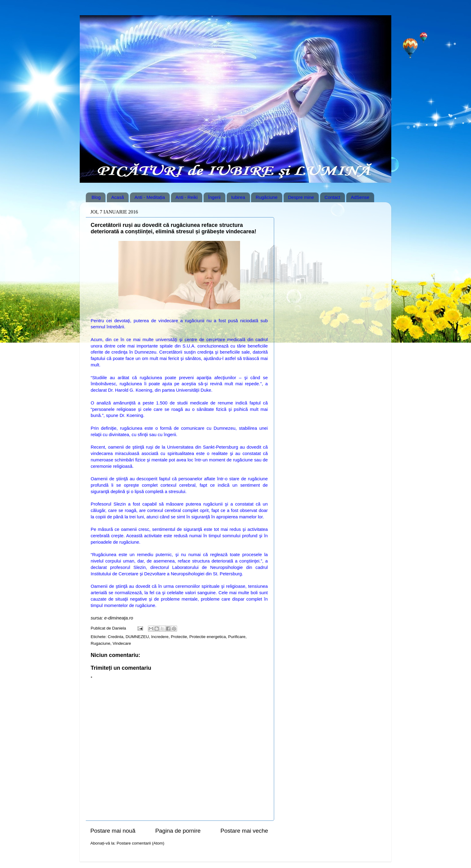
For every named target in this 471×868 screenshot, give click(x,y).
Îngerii (214, 197)
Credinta (115, 637)
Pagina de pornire (178, 831)
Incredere (160, 637)
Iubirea (238, 197)
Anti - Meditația (150, 197)
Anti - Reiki (187, 197)
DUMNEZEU (137, 637)
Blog (96, 197)
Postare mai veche (244, 831)
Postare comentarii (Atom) (140, 843)
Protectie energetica (208, 637)
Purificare (237, 637)
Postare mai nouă (113, 831)
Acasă (118, 197)
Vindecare (122, 643)
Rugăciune (267, 197)
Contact (333, 197)
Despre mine (301, 197)
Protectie (179, 637)
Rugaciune (101, 643)
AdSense (360, 197)
